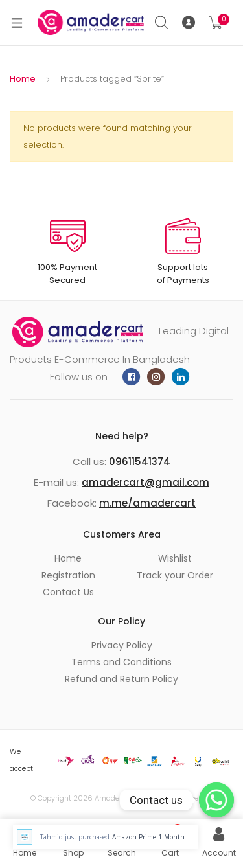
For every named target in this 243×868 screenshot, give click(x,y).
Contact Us (68, 592)
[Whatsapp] (216, 800)
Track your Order (175, 575)
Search (162, 23)
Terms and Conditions (121, 662)
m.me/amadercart (147, 503)
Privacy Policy (122, 645)
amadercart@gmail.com (145, 482)
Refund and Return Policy (121, 679)
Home (23, 79)
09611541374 (140, 462)
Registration (68, 575)
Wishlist (175, 558)
